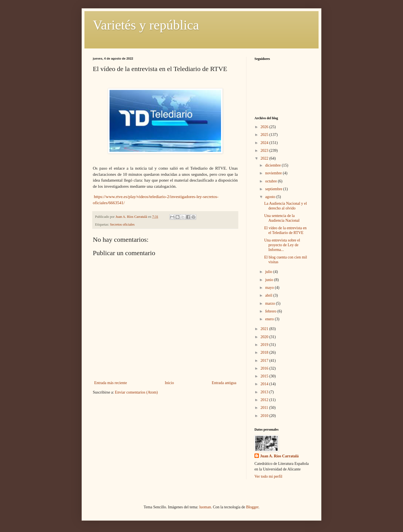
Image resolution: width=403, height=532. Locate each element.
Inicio (169, 383)
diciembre (273, 165)
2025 (265, 135)
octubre (271, 181)
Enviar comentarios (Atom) (136, 392)
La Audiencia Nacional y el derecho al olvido (286, 206)
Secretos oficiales (122, 224)
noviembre (274, 173)
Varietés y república (146, 25)
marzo (270, 303)
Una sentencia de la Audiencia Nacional (282, 218)
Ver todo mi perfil (268, 476)
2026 (265, 127)
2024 (265, 143)
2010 (265, 416)
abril (269, 295)
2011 (265, 408)
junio (270, 280)
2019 (265, 345)
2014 (265, 384)
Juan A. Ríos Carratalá (279, 456)
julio (269, 272)
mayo (270, 288)
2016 (265, 368)
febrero (271, 311)
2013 (265, 392)
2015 (265, 376)
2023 (265, 151)
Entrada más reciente (111, 383)
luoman (205, 507)
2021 (265, 329)
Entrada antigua (224, 383)
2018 (265, 352)
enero (270, 319)
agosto (271, 197)
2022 (265, 158)
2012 (265, 400)
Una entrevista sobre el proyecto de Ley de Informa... (282, 245)
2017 (265, 361)
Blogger (252, 507)
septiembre (274, 189)
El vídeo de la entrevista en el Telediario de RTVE (285, 230)
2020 (265, 337)
